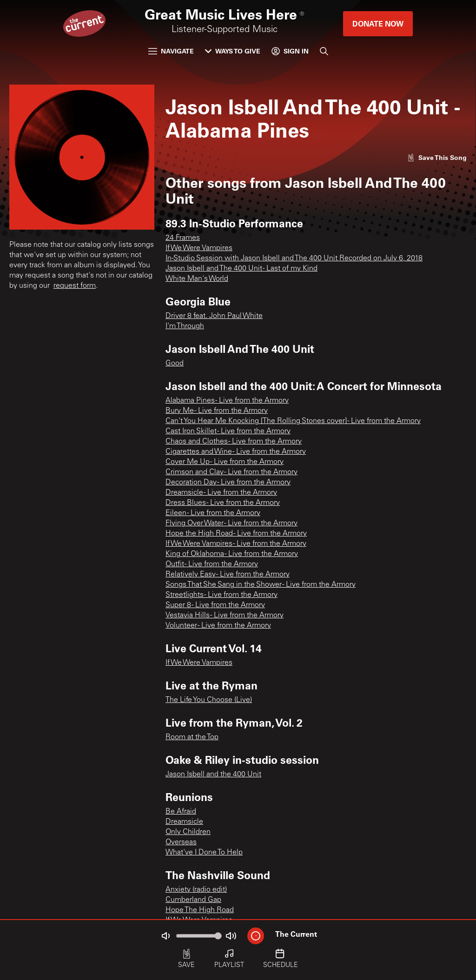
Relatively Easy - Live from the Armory (228, 575)
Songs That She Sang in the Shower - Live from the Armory (261, 585)
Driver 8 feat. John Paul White (214, 316)
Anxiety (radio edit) (196, 890)
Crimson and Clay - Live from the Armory (231, 472)
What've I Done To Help (204, 853)
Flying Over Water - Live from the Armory (231, 523)
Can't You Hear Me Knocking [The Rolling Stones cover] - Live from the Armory (293, 421)
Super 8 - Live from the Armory (215, 605)
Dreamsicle (184, 822)
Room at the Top (192, 737)
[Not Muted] (165, 936)
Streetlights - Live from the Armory (221, 595)
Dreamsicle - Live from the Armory (221, 493)
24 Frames (183, 238)
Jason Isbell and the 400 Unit (213, 775)
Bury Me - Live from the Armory (217, 411)
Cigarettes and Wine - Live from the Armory (236, 452)
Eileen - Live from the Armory (213, 513)
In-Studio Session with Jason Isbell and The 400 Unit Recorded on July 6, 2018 (294, 258)
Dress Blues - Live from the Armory (223, 503)
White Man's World (197, 279)
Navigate (171, 51)
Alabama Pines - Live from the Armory (227, 401)
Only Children (188, 832)
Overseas (181, 842)
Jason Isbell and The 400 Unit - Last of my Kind (241, 269)
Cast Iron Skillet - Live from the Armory (228, 431)
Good (175, 364)
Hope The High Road (200, 910)
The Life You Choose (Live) (209, 700)
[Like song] (437, 157)
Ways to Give (233, 51)
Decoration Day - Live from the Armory (228, 483)
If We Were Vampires (199, 248)
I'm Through (185, 326)
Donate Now (378, 23)
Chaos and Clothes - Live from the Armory (234, 442)
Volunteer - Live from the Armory (218, 626)
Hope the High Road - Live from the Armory (236, 534)
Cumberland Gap (193, 900)
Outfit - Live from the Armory (212, 564)
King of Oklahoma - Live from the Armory (232, 554)
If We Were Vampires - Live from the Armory (236, 544)
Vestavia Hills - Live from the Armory (225, 616)
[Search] (324, 51)
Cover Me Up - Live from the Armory (225, 462)
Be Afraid (181, 812)
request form (75, 286)
